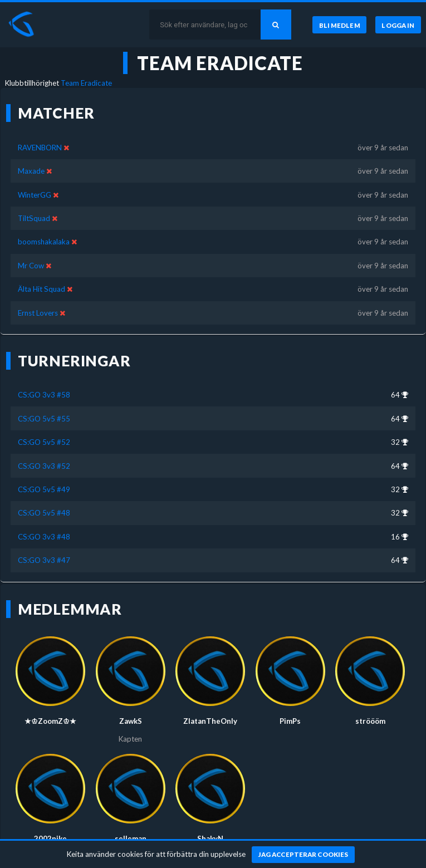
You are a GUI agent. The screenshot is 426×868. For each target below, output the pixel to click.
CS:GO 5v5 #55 (44, 419)
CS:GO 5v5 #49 (44, 489)
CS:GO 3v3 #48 (44, 537)
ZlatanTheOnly (210, 721)
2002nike (50, 838)
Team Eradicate (86, 83)
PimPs (290, 721)
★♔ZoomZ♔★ (50, 721)
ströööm (370, 721)
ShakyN (210, 838)
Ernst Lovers (38, 313)
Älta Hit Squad (41, 289)
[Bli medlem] (339, 25)
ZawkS (131, 721)
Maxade (31, 171)
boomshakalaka (44, 242)
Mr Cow (31, 266)
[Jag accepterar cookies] (303, 855)
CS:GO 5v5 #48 (44, 513)
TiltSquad (34, 218)
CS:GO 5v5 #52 (44, 442)
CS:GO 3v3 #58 (44, 395)
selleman (131, 838)
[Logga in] (398, 25)
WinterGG (35, 195)
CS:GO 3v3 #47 (44, 560)
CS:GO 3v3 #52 (44, 466)
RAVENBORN (40, 148)
